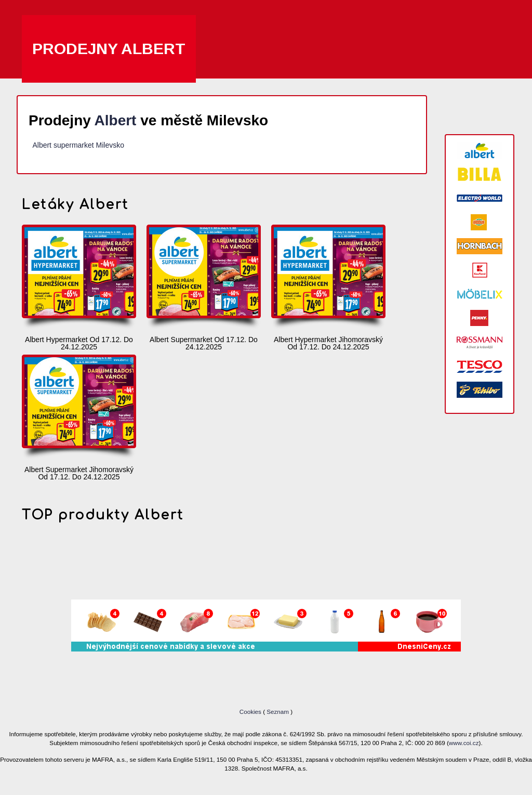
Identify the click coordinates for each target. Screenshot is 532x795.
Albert (116, 120)
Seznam (278, 712)
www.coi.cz (464, 743)
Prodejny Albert (109, 49)
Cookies (251, 712)
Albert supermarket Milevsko (78, 145)
